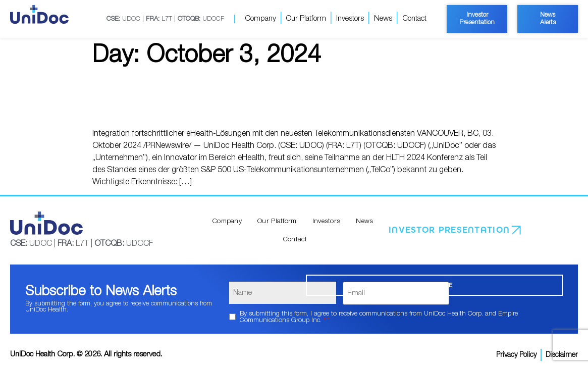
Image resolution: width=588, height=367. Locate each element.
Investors (350, 18)
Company (260, 18)
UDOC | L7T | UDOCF (165, 19)
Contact (414, 18)
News (383, 18)
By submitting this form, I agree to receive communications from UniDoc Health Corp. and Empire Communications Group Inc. (379, 313)
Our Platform (306, 18)
